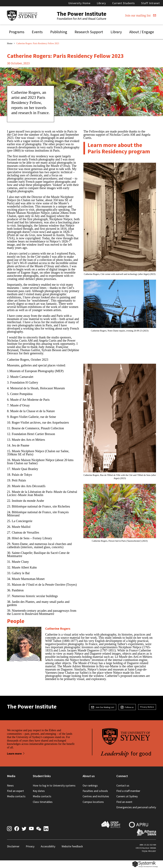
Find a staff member (128, 791)
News (10, 785)
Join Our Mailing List (103, 707)
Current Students (124, 3)
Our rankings (90, 785)
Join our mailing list (140, 15)
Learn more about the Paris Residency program (119, 148)
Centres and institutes (96, 796)
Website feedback (72, 846)
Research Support (89, 32)
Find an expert (15, 791)
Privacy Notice (147, 707)
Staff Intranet (151, 3)
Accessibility (48, 846)
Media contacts (16, 796)
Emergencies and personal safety (136, 807)
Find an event (124, 802)
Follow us (127, 707)
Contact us (123, 785)
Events (37, 32)
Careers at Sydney (127, 796)
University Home (79, 3)
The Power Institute (82, 14)
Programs (17, 32)
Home (10, 43)
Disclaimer (13, 846)
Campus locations (93, 802)
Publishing (59, 32)
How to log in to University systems (54, 785)
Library (101, 3)
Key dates (39, 791)
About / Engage (142, 32)
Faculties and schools (95, 791)
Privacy (30, 846)
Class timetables (43, 802)
